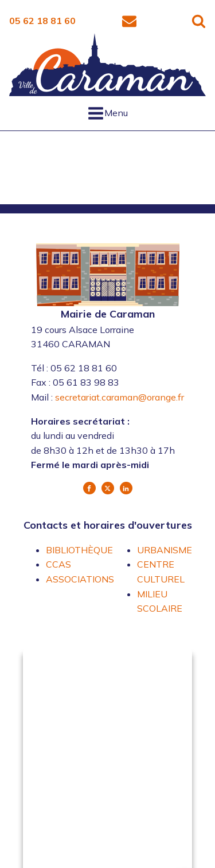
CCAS (58, 564)
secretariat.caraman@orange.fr (120, 397)
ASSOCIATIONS (80, 579)
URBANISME (165, 550)
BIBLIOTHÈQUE (79, 550)
